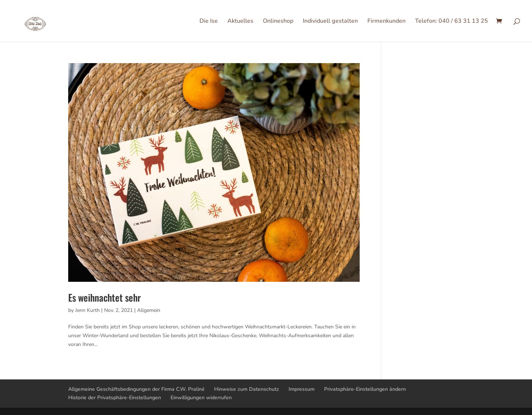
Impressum (302, 389)
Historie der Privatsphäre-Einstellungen (115, 398)
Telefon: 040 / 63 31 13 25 (452, 22)
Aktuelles (240, 22)
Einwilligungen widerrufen (201, 398)
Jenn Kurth (87, 310)
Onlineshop (278, 22)
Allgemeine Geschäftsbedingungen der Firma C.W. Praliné (136, 389)
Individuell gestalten (330, 22)
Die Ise (209, 22)
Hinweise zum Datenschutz (247, 389)
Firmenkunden (386, 22)
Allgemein (149, 310)
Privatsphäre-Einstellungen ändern (365, 389)
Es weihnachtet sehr (104, 297)
